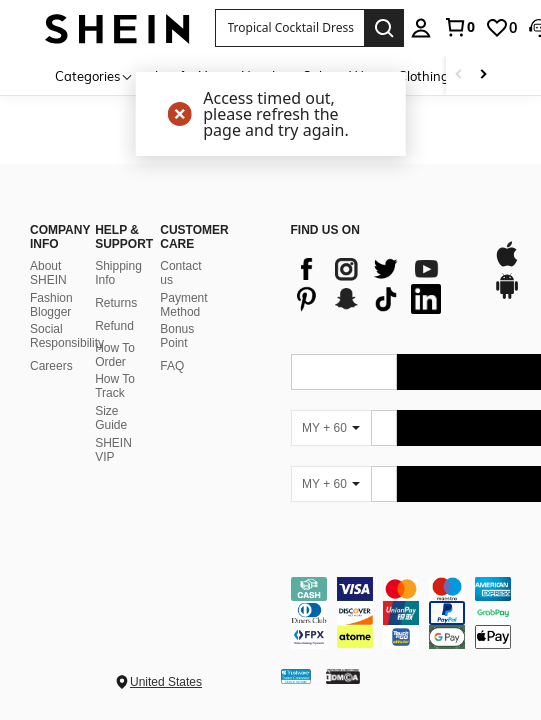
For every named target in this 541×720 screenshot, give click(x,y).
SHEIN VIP (113, 450)
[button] (289, 28)
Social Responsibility (67, 336)
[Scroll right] (483, 75)
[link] (459, 27)
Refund (114, 326)
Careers (51, 366)
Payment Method (183, 305)
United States (166, 682)
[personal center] (421, 28)
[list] (382, 284)
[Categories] (94, 75)
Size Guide (111, 418)
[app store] (507, 264)
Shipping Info (118, 273)
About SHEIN (48, 273)
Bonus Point (177, 336)
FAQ (172, 366)
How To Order (115, 355)
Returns (116, 303)
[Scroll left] (459, 75)
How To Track (115, 386)
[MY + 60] (331, 428)
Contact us (180, 273)
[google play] (507, 296)
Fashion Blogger (51, 305)
